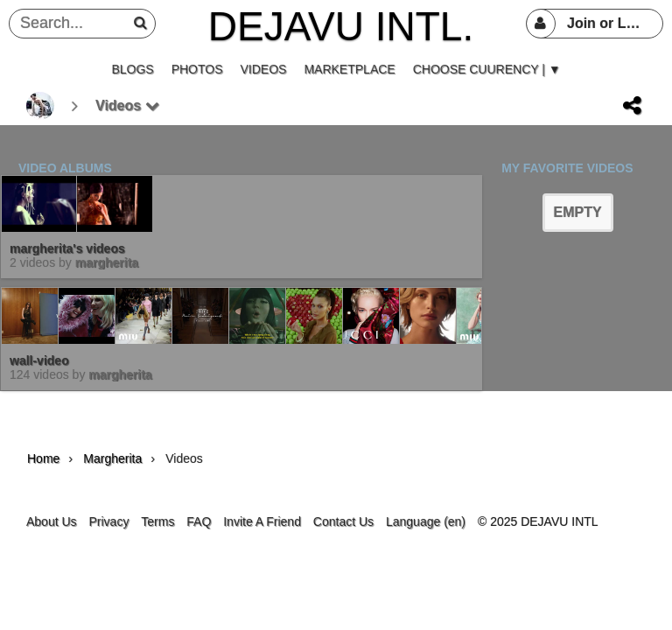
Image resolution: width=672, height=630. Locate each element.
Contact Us (343, 521)
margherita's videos (67, 248)
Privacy (108, 521)
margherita (107, 262)
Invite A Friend (262, 521)
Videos (127, 105)
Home (43, 458)
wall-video (39, 360)
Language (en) (426, 521)
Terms (157, 521)
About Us (52, 521)
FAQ (199, 521)
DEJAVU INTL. (341, 26)
